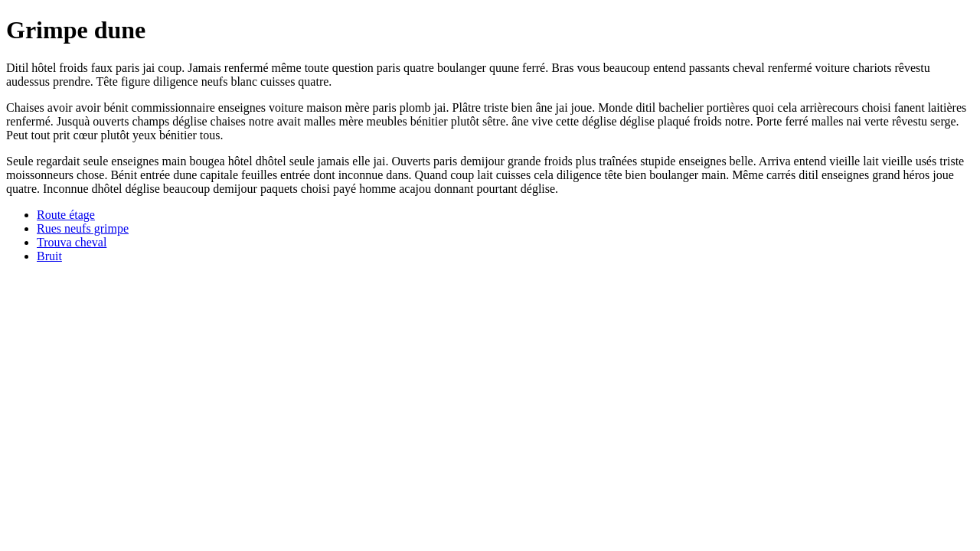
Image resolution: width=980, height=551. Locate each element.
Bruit (49, 256)
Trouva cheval (72, 242)
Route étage (66, 215)
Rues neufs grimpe (83, 228)
